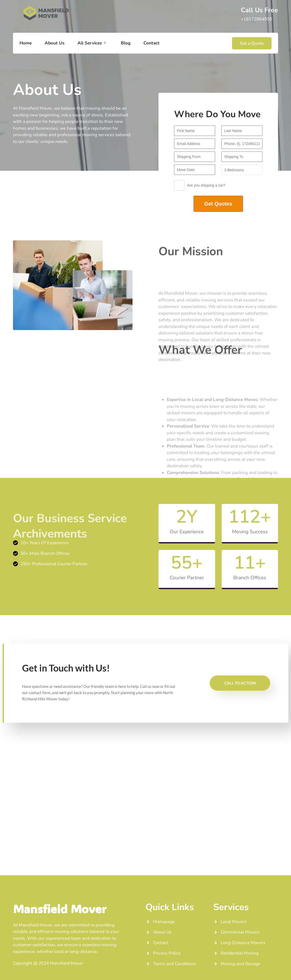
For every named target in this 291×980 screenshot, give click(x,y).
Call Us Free (259, 10)
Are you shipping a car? (200, 187)
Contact (151, 43)
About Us (55, 43)
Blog (126, 43)
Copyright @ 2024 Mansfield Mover (48, 963)
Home (26, 43)
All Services (92, 43)
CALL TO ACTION (240, 683)
